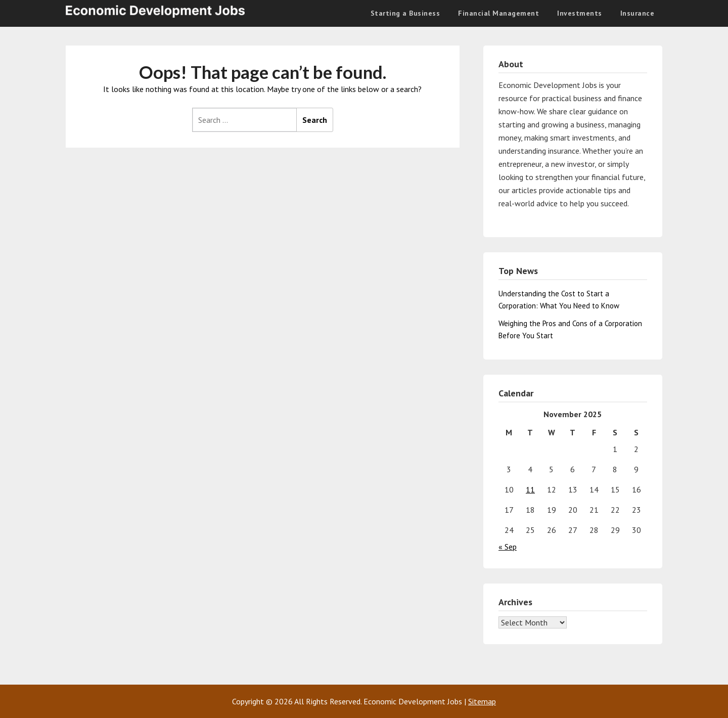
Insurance (638, 13)
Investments (580, 13)
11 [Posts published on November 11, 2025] (530, 489)
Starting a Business (405, 13)
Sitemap (482, 701)
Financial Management (498, 13)
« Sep (508, 547)
